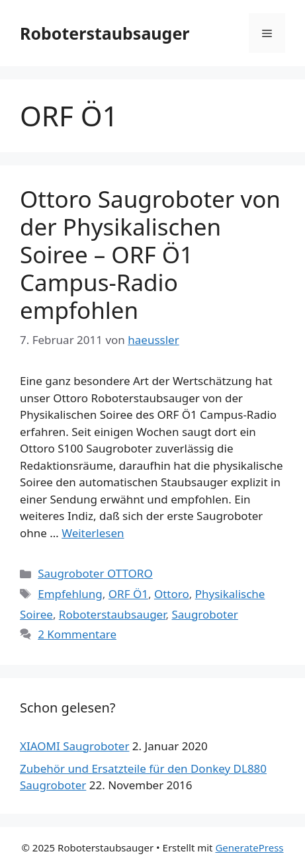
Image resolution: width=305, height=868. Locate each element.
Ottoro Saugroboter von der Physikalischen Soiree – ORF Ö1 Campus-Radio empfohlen (150, 254)
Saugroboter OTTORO (95, 573)
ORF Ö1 (128, 594)
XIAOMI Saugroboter (74, 746)
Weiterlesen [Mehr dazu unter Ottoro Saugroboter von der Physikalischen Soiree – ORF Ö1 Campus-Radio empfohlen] (93, 533)
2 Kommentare (77, 634)
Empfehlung (70, 594)
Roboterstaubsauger (105, 33)
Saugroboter (205, 614)
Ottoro (172, 594)
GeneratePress (249, 847)
